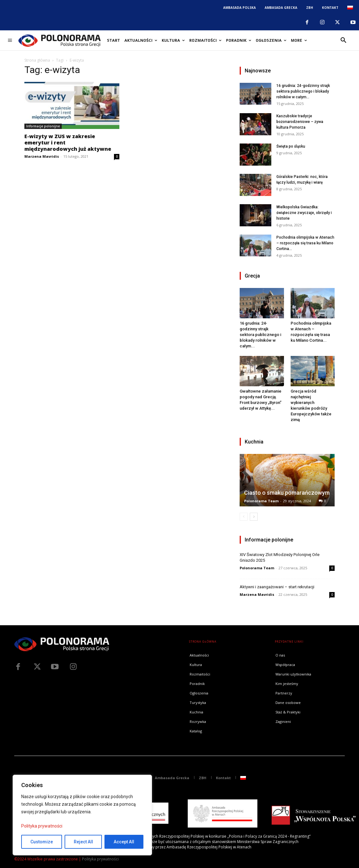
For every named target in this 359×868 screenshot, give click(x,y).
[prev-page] (244, 517)
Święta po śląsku (291, 146)
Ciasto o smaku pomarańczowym (287, 493)
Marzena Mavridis (42, 156)
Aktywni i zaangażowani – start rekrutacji (277, 587)
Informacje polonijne (43, 126)
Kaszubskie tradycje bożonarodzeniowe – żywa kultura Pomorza (300, 122)
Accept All (124, 842)
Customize (42, 842)
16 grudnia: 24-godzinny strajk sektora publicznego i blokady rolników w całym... (303, 91)
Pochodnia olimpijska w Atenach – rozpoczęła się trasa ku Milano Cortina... (305, 243)
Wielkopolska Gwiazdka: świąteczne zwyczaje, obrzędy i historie (304, 213)
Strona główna (37, 60)
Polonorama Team (261, 501)
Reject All (83, 842)
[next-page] (254, 517)
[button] (343, 40)
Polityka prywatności (42, 826)
